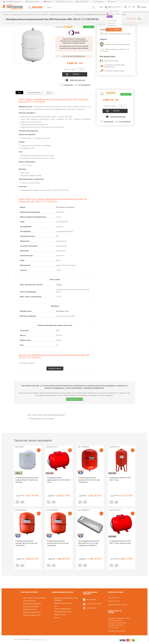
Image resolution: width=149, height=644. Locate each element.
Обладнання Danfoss (30, 609)
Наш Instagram (91, 608)
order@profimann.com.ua (74, 399)
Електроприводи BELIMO (31, 607)
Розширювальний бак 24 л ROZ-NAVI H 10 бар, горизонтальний (120, 542)
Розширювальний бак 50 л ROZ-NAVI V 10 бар (120, 479)
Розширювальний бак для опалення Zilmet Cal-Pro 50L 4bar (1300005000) (89, 480)
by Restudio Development (38, 639)
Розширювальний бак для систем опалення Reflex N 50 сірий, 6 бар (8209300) (27, 480)
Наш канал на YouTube (94, 604)
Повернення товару (64, 2)
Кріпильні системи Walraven (32, 612)
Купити (76, 74)
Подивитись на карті (117, 631)
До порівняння (84, 85)
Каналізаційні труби (29, 601)
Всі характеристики (34, 93)
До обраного (68, 85)
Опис (19, 93)
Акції (56, 606)
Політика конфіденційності (63, 609)
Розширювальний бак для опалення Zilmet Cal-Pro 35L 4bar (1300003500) (58, 543)
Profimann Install (82, 2)
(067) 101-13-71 (115, 7)
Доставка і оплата (32, 2)
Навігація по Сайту (60, 615)
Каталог (37, 7)
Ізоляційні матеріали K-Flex (32, 615)
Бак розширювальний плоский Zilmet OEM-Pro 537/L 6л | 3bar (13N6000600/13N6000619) (89, 543)
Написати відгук (139, 19)
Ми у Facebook (91, 600)
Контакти (112, 2)
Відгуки (49, 93)
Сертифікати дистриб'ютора (63, 603)
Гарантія (48, 2)
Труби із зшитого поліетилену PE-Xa (34, 598)
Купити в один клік (78, 80)
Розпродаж (98, 2)
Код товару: (59, 27)
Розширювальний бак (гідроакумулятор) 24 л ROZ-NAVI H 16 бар (59, 480)
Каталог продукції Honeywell (32, 604)
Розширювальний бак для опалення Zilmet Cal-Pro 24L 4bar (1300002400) (27, 543)
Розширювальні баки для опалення (42, 419)
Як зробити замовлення (12, 2)
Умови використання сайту (63, 612)
